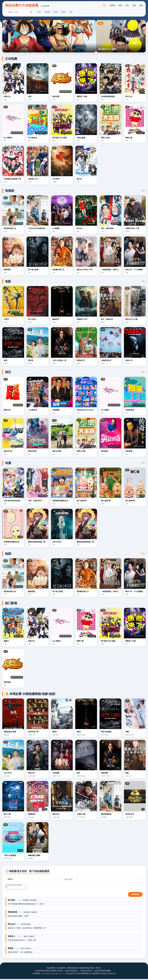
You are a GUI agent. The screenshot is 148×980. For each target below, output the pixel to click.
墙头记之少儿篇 (131, 319)
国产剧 (56, 12)
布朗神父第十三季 (132, 228)
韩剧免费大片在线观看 (27, 5)
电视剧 (112, 5)
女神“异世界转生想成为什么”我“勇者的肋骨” (21, 501)
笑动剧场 (104, 451)
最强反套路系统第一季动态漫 (88, 542)
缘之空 (79, 179)
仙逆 (30, 96)
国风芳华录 (32, 451)
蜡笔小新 (129, 138)
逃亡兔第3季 (106, 501)
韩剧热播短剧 (106, 814)
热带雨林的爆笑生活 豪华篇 (63, 501)
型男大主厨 (105, 138)
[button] (70, 50)
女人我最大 (8, 138)
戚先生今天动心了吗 (84, 270)
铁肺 (5, 360)
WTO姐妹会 (32, 138)
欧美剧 (64, 12)
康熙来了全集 (82, 96)
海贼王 (6, 641)
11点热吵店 (32, 410)
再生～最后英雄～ (108, 228)
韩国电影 (47, 12)
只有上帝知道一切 (59, 360)
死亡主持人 (32, 319)
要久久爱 (7, 814)
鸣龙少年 (31, 773)
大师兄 (6, 319)
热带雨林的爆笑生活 (12, 542)
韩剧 (39, 12)
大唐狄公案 (81, 814)
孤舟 (78, 773)
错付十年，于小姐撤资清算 (136, 270)
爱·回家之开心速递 (60, 138)
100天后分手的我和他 (36, 228)
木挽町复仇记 (106, 360)
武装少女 (7, 96)
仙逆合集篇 (81, 138)
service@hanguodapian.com (53, 975)
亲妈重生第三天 (58, 270)
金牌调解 (56, 410)
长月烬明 (56, 179)
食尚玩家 (56, 96)
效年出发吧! (57, 451)
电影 (120, 5)
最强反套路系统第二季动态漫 (39, 542)
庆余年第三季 (33, 732)
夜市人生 (129, 96)
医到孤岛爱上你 (10, 228)
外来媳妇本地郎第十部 (12, 179)
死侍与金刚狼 (106, 732)
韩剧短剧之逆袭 (10, 732)
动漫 (134, 5)
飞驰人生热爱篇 (10, 855)
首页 (105, 5)
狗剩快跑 (31, 814)
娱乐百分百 (8, 451)
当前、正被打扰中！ (36, 501)
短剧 (141, 5)
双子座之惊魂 (33, 270)
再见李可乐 (130, 814)
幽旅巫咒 (56, 319)
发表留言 (135, 895)
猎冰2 (79, 732)
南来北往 (56, 814)
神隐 (127, 732)
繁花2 (55, 732)
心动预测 (56, 228)
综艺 (127, 5)
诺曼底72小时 (82, 319)
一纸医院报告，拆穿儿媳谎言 (112, 270)
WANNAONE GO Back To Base (88, 410)
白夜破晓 (56, 773)
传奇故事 (129, 451)
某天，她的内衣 (107, 319)
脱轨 (127, 773)
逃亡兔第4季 (130, 501)
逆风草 (31, 360)
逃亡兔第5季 (82, 501)
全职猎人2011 (33, 179)
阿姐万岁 (7, 410)
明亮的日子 (81, 360)
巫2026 (79, 228)
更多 (143, 191)
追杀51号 (129, 360)
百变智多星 (130, 410)
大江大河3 (8, 773)
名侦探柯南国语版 (108, 96)
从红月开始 (57, 542)
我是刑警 (104, 773)
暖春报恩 (7, 270)
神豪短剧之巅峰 (34, 855)
